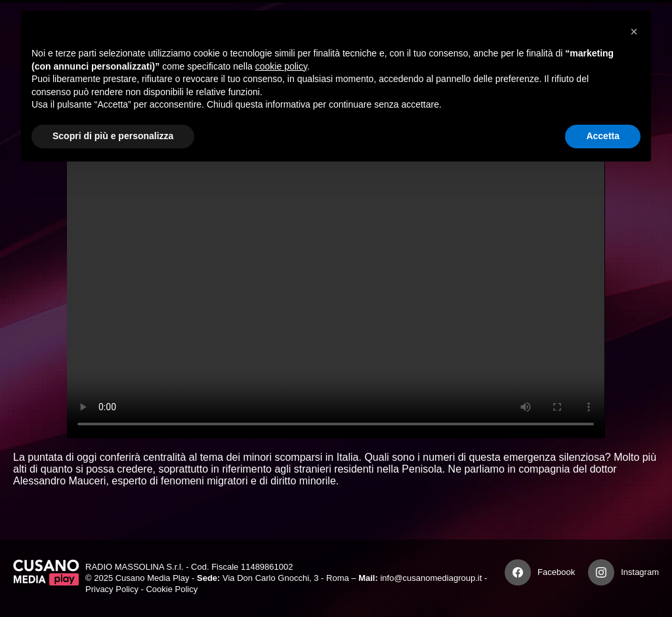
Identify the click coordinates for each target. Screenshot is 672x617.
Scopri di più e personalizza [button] (113, 136)
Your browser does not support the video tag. (336, 287)
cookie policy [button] (281, 66)
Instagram (640, 572)
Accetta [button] (603, 136)
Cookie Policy (172, 589)
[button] (634, 32)
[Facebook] (518, 572)
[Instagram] (601, 572)
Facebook (556, 572)
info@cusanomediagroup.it (431, 578)
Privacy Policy (112, 589)
